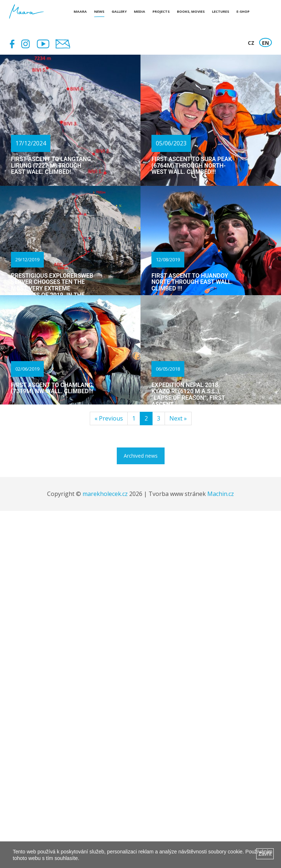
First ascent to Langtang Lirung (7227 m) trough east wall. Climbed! (51, 165)
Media (140, 11)
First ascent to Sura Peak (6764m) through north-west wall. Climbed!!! (192, 165)
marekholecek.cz (105, 494)
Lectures (221, 11)
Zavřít (265, 854)
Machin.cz (221, 494)
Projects (161, 11)
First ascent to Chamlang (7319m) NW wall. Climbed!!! (52, 388)
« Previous (109, 418)
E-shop (243, 11)
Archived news (141, 456)
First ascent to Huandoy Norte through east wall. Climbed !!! (192, 282)
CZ (251, 43)
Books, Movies (191, 11)
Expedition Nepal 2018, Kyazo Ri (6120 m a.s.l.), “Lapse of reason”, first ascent (188, 395)
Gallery (119, 11)
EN (265, 43)
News (99, 11)
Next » (178, 418)
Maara (80, 11)
